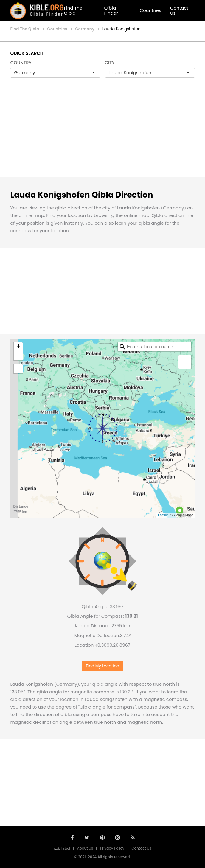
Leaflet (163, 515)
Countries (150, 10)
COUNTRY (21, 63)
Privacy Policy (112, 848)
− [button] (18, 356)
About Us (85, 848)
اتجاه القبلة (62, 848)
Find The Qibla (73, 10)
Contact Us (179, 10)
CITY (110, 63)
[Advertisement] (102, 133)
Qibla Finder (111, 10)
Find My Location (102, 666)
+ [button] (18, 347)
